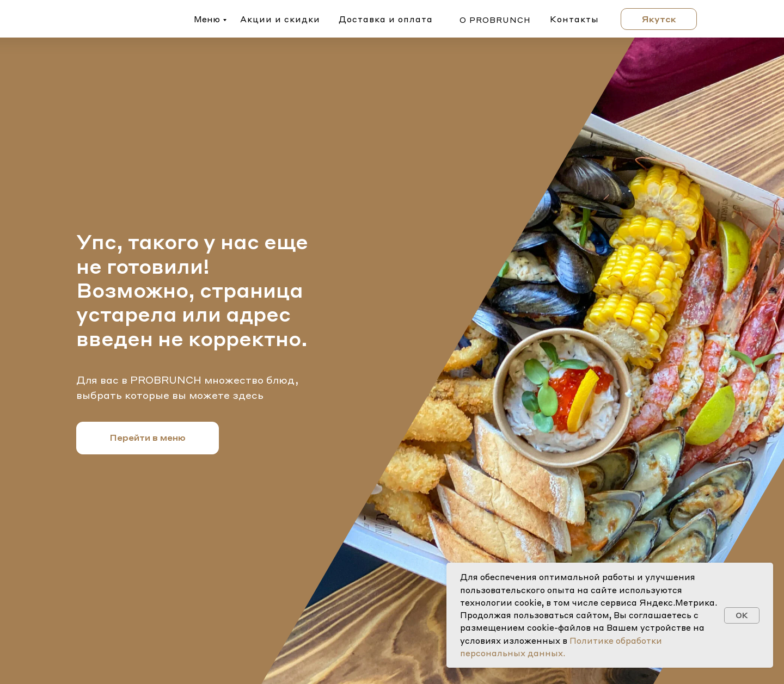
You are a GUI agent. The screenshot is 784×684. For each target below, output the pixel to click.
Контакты (574, 19)
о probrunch (495, 20)
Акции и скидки (280, 19)
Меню (207, 19)
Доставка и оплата (386, 19)
